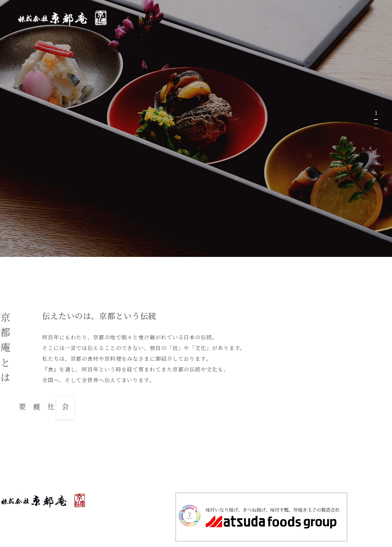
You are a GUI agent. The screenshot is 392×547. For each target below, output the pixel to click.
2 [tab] (376, 124)
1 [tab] (376, 120)
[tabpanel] (196, 128)
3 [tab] (376, 128)
